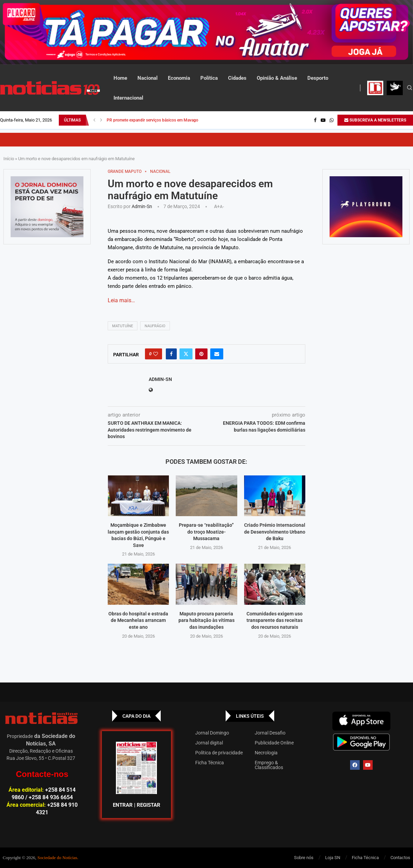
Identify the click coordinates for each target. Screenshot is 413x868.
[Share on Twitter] (186, 354)
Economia (179, 78)
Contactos (400, 858)
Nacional (148, 78)
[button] (94, 120)
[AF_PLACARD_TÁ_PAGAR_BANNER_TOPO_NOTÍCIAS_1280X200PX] (206, 32)
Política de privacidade (219, 753)
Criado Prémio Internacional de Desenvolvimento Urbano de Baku (275, 532)
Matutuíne (123, 326)
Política (209, 78)
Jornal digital (209, 743)
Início (9, 159)
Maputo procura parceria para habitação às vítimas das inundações (206, 620)
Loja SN (333, 858)
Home (120, 78)
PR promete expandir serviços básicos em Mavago (152, 120)
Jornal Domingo (212, 733)
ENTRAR (123, 805)
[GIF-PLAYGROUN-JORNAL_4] (366, 207)
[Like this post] (156, 354)
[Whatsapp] (332, 120)
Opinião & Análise (277, 78)
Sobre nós (304, 858)
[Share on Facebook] (171, 354)
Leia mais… (121, 300)
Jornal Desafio (270, 733)
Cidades (237, 78)
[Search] (410, 88)
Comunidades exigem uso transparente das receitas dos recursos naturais (275, 620)
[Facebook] (315, 120)
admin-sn (142, 206)
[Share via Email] (217, 354)
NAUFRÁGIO (155, 326)
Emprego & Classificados (269, 765)
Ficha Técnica (210, 763)
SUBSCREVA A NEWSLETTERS (375, 120)
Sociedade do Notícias (57, 858)
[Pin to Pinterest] (201, 354)
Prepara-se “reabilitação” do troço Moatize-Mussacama (206, 532)
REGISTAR (149, 805)
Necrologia (266, 753)
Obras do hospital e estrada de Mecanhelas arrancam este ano (138, 620)
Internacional (128, 98)
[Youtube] (323, 120)
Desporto (318, 78)
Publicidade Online (274, 743)
